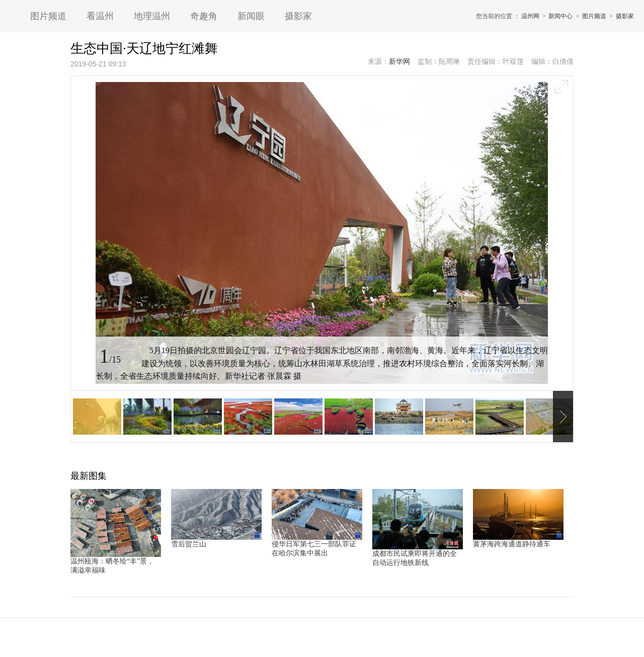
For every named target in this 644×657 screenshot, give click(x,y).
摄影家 (298, 16)
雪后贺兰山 (189, 544)
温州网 (530, 16)
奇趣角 (204, 16)
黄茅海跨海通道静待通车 (512, 544)
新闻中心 (560, 16)
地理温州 (152, 16)
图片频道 (48, 16)
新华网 (399, 62)
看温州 (100, 16)
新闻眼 (251, 16)
